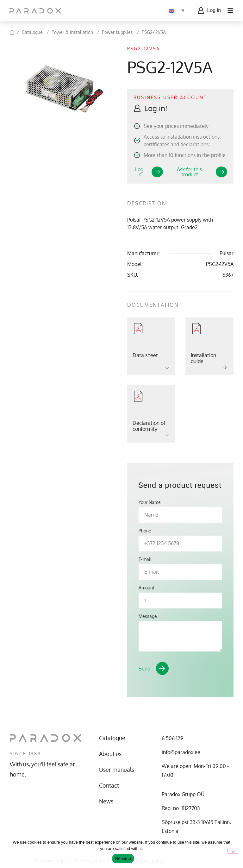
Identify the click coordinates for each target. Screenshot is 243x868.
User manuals (117, 770)
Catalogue (32, 32)
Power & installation (72, 32)
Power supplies (117, 32)
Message (148, 616)
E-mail (145, 559)
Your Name (150, 502)
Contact (109, 785)
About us (110, 754)
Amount (146, 588)
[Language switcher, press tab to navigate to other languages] (177, 10)
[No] (233, 851)
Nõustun (123, 859)
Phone (145, 531)
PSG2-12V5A (154, 32)
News (106, 801)
